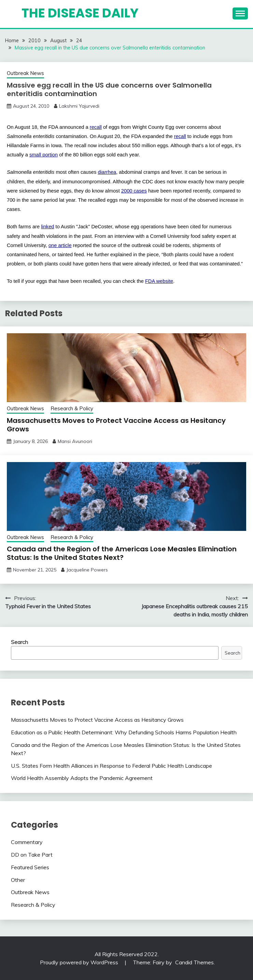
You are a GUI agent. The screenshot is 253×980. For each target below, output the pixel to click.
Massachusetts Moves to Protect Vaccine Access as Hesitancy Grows (116, 425)
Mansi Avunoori (75, 441)
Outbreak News (25, 73)
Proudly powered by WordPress (80, 962)
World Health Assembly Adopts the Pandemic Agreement (82, 778)
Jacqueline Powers (87, 570)
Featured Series (30, 867)
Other (18, 880)
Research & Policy (72, 408)
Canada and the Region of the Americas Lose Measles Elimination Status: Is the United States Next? (122, 553)
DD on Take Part (32, 855)
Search (19, 642)
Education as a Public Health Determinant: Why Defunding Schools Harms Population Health (124, 732)
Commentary (27, 842)
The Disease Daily (80, 13)
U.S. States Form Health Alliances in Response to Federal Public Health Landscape (111, 766)
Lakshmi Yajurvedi (79, 106)
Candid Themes (194, 962)
